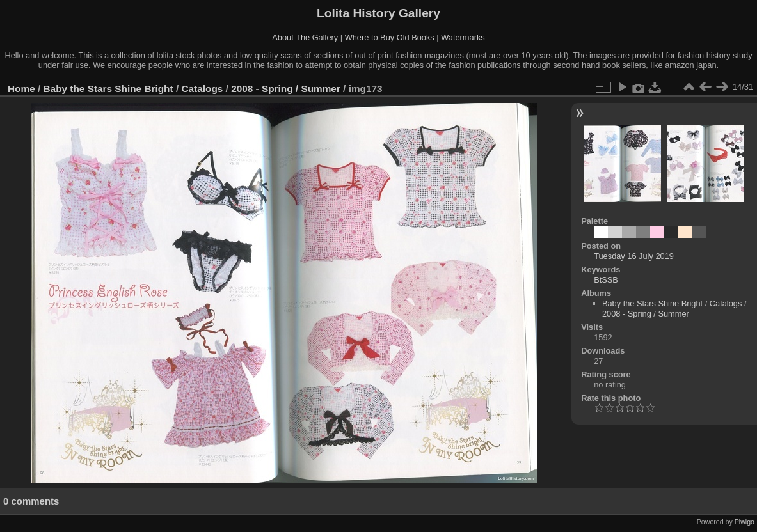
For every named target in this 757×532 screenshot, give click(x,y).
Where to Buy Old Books (390, 37)
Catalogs (202, 89)
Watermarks (463, 37)
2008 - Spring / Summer (286, 89)
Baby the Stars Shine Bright (108, 89)
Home (21, 89)
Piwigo (745, 522)
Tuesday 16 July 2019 (634, 256)
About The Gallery (305, 37)
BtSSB (606, 280)
